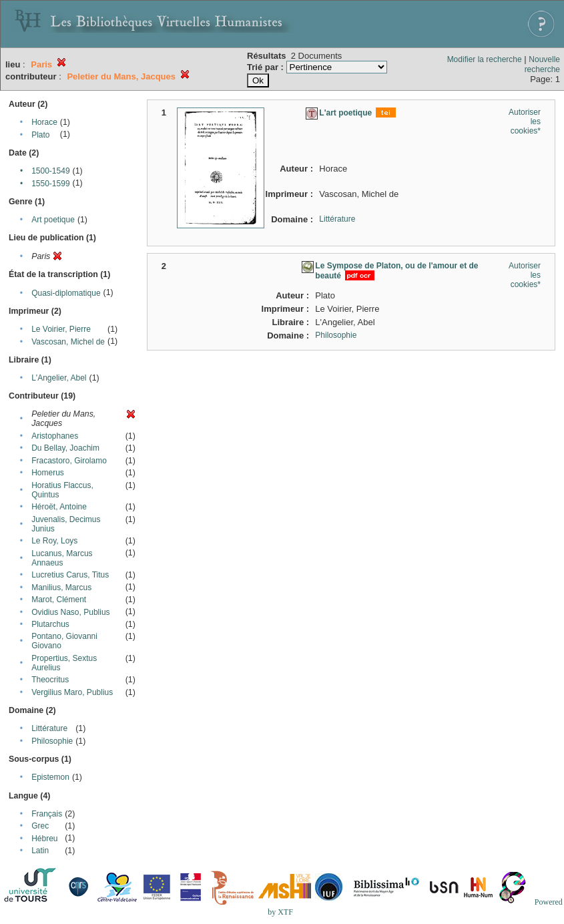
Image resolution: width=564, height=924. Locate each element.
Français (47, 814)
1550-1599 (50, 184)
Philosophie (52, 741)
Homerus (48, 473)
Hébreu (44, 839)
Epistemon (50, 777)
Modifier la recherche (485, 59)
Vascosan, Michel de (68, 342)
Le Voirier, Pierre (61, 329)
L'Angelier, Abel (59, 378)
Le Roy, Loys (54, 541)
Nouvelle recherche (542, 64)
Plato (40, 135)
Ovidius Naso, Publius (70, 612)
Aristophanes (55, 436)
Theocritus (50, 680)
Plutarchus (50, 624)
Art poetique (53, 220)
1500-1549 (50, 171)
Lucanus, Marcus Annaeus (62, 558)
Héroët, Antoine (59, 507)
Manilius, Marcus (61, 588)
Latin (40, 851)
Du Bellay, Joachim (65, 448)
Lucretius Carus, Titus (70, 575)
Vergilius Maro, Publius (72, 692)
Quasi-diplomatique (66, 293)
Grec (40, 826)
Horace (44, 122)
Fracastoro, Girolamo (69, 461)
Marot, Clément (59, 600)
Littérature (49, 728)
